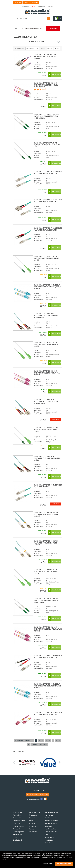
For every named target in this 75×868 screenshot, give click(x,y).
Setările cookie (48, 864)
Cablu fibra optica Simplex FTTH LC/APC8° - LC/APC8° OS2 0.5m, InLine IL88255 (47, 145)
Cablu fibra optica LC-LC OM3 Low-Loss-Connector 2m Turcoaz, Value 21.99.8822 (47, 686)
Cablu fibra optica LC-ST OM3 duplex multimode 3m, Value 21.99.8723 (48, 229)
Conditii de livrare (51, 818)
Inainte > (34, 745)
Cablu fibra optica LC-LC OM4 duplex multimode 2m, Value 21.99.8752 (48, 714)
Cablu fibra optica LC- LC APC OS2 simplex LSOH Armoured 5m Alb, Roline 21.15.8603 (46, 601)
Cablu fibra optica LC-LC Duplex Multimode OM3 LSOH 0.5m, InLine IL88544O (46, 514)
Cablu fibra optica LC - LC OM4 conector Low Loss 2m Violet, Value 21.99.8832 (48, 629)
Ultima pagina (43, 745)
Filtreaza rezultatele (37, 42)
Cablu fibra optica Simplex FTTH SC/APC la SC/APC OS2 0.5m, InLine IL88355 (46, 344)
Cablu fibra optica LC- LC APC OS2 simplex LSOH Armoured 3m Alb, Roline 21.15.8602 (46, 116)
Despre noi (33, 818)
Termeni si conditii (51, 832)
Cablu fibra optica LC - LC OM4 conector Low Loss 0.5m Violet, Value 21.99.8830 (46, 85)
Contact (32, 829)
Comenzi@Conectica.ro (31, 3)
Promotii (53, 28)
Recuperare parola (19, 821)
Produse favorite (18, 826)
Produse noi (33, 826)
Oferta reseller (50, 837)
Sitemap (32, 821)
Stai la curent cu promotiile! (32, 28)
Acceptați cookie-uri (64, 864)
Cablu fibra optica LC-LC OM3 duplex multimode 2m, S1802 (48, 486)
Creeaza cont (17, 818)
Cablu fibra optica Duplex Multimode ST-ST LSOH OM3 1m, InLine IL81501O (47, 458)
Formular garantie (19, 832)
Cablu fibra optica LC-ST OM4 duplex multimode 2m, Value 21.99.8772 (48, 657)
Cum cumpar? (50, 815)
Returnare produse (51, 824)
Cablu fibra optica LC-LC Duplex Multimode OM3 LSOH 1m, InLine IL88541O (46, 543)
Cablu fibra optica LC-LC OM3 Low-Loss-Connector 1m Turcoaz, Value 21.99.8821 (47, 287)
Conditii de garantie (52, 821)
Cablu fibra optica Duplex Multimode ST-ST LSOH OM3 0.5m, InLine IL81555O (46, 316)
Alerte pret (16, 829)
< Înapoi (28, 741)
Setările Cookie (18, 840)
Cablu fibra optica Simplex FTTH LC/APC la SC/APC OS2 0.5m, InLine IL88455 (46, 258)
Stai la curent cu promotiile (37, 795)
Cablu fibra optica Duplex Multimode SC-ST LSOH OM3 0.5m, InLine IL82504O (46, 402)
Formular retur (18, 835)
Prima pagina (19, 741)
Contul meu (17, 824)
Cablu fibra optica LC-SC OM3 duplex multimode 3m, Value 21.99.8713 (48, 201)
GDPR (15, 837)
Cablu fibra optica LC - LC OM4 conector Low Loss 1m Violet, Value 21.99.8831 (47, 373)
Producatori (33, 832)
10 (29, 745)
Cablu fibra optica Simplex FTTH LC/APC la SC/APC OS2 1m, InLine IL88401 (46, 430)
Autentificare (17, 815)
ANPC (47, 835)
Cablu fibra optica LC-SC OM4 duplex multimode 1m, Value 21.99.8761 (45, 56)
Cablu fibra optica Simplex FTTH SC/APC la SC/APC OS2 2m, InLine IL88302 (46, 572)
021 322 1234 (18, 3)
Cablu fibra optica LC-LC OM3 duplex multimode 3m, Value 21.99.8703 (48, 173)
